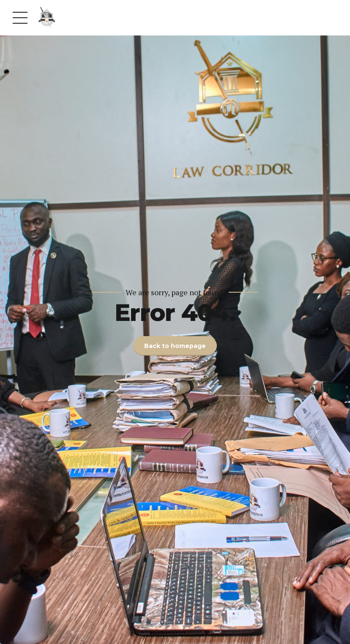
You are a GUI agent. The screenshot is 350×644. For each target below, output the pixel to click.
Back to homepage (175, 346)
